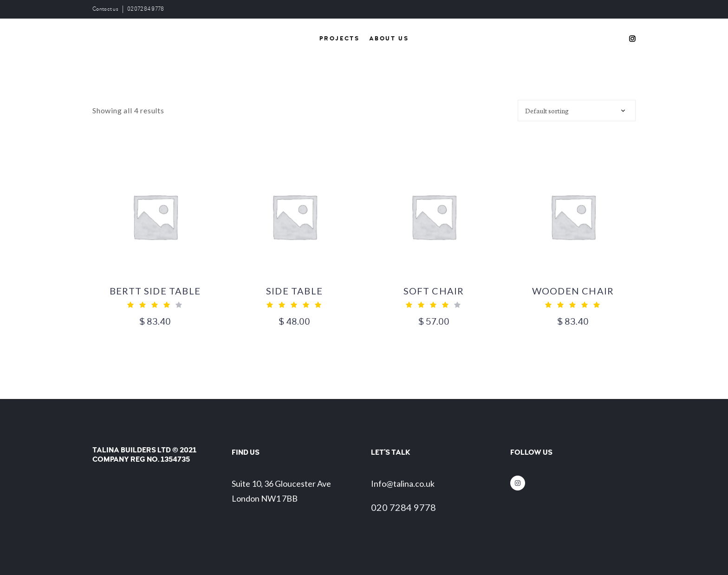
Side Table (294, 291)
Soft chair (434, 291)
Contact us (105, 9)
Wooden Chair (573, 291)
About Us (389, 39)
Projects (340, 39)
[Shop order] (577, 111)
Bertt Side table (155, 291)
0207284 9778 (146, 9)
